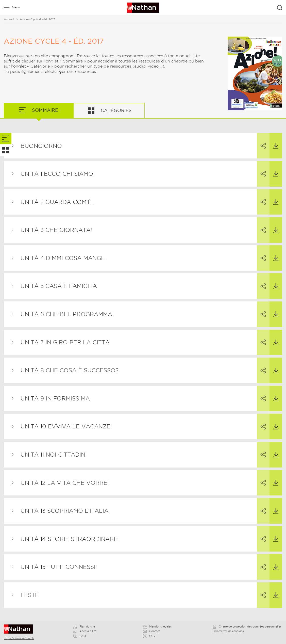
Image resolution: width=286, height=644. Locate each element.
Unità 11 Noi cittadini (54, 455)
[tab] (6, 139)
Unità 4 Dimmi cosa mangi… (63, 258)
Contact (152, 631)
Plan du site (84, 626)
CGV (149, 636)
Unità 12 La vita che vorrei (65, 483)
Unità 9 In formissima (55, 398)
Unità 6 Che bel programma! (67, 314)
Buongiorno (41, 146)
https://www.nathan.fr (19, 638)
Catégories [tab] (116, 110)
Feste (30, 595)
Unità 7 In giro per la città (65, 342)
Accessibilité (85, 631)
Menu (16, 7)
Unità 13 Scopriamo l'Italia (64, 511)
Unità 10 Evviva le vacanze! (66, 426)
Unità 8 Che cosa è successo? (70, 370)
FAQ (80, 636)
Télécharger (274, 141)
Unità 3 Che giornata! (56, 230)
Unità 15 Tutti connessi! (59, 567)
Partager (261, 141)
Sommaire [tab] (44, 110)
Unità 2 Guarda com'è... (58, 202)
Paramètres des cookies (228, 631)
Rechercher (280, 8)
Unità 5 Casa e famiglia (59, 286)
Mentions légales (157, 626)
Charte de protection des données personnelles (247, 626)
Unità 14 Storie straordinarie (70, 539)
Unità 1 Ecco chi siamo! (58, 174)
